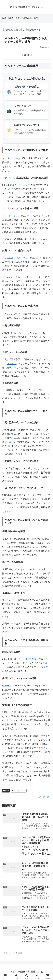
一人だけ (9, 277)
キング (12, 178)
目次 (24, 55)
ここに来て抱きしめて (16, 258)
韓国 (6, 791)
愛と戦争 (19, 333)
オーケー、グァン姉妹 (25, 659)
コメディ (11, 364)
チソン (31, 216)
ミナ (20, 488)
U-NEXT (7, 686)
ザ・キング (24, 185)
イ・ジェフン (11, 507)
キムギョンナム (10, 158)
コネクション (11, 216)
